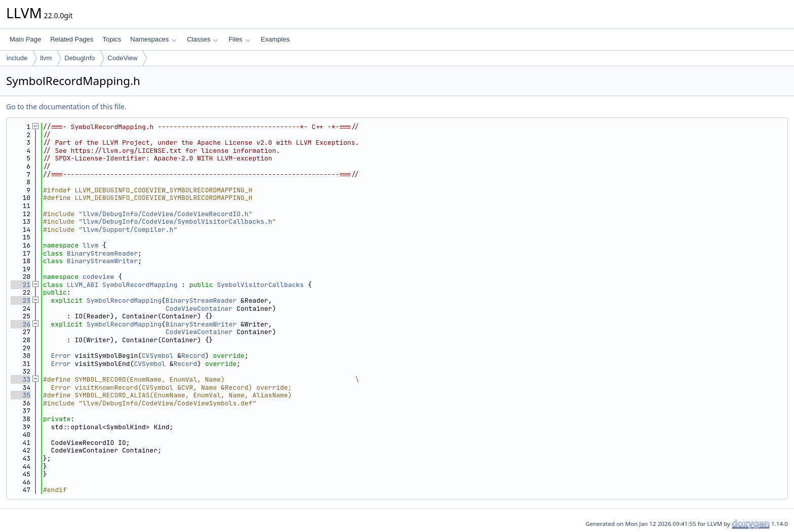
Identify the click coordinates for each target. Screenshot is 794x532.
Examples (275, 39)
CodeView (122, 58)
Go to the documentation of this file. (66, 107)
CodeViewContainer (199, 309)
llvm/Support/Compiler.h (128, 230)
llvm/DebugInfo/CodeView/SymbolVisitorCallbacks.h (177, 221)
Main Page (25, 39)
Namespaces (153, 39)
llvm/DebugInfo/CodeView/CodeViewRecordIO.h (166, 214)
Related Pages (72, 39)
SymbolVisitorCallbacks (260, 285)
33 (21, 379)
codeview (98, 277)
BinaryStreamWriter (102, 261)
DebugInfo (80, 58)
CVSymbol (157, 356)
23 (21, 300)
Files (239, 39)
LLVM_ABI (83, 285)
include (17, 58)
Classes (203, 39)
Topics (112, 39)
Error (61, 356)
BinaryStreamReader (102, 253)
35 (21, 395)
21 (21, 285)
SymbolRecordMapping (140, 285)
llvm (46, 58)
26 (21, 324)
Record (193, 356)
